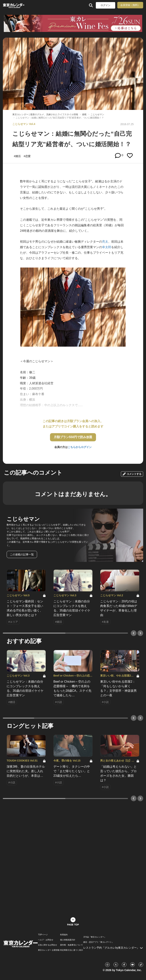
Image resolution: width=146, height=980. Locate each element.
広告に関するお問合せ (48, 945)
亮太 (105, 242)
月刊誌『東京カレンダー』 (95, 937)
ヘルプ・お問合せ (46, 940)
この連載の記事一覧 (22, 554)
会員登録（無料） (130, 5)
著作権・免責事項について (71, 945)
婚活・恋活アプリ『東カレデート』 (98, 942)
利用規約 (64, 935)
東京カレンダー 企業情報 (49, 950)
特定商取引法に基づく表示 (71, 950)
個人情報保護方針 (68, 940)
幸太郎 (107, 247)
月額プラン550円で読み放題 (73, 437)
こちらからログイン (80, 447)
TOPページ (43, 935)
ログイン (106, 5)
